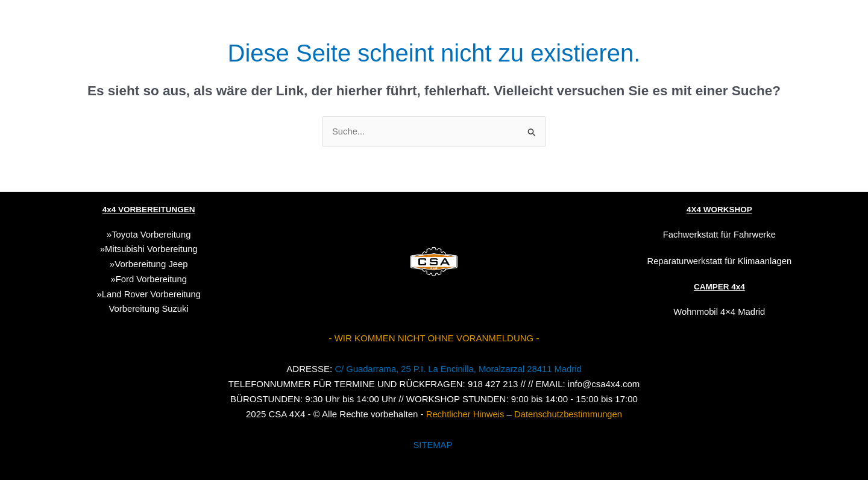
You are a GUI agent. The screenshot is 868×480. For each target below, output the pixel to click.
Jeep (178, 264)
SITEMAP (433, 444)
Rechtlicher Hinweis (464, 413)
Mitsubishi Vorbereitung (151, 249)
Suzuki (149, 308)
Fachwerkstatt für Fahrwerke (719, 234)
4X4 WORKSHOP (719, 209)
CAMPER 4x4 (719, 286)
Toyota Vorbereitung (151, 234)
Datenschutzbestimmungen (569, 413)
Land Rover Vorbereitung (151, 294)
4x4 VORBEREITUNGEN (149, 209)
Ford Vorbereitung (151, 279)
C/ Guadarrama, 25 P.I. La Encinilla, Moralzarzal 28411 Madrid (458, 369)
